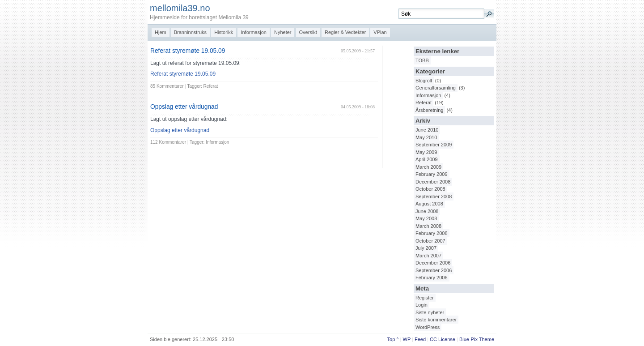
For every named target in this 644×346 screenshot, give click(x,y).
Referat (424, 103)
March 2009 (428, 167)
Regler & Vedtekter (345, 32)
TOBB (422, 60)
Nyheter (283, 32)
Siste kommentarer (436, 320)
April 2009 (427, 159)
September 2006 (434, 270)
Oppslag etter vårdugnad (184, 107)
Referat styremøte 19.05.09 (188, 51)
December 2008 (433, 182)
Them (485, 339)
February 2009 (432, 174)
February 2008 (432, 233)
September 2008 (434, 196)
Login (422, 305)
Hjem (161, 32)
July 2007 (426, 248)
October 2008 (430, 189)
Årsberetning (429, 110)
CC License (443, 339)
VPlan (380, 32)
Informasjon (253, 32)
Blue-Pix (468, 339)
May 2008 (426, 218)
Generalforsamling (436, 88)
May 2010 (426, 137)
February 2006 (432, 278)
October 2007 (430, 241)
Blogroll (424, 81)
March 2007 (428, 256)
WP (407, 339)
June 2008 (427, 211)
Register (425, 298)
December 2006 (433, 263)
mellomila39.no (180, 8)
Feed (420, 339)
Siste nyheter (430, 312)
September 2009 (434, 145)
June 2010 (427, 130)
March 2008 (428, 226)
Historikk (224, 32)
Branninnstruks (190, 32)
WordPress (428, 327)
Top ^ (393, 339)
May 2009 (426, 152)
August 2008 (429, 204)
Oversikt (308, 32)
